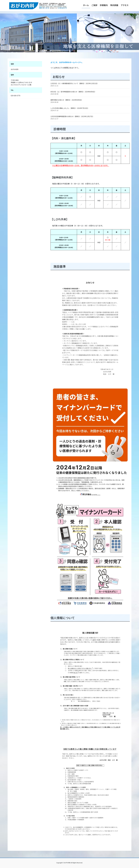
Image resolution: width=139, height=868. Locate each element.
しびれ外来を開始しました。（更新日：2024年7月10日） (70, 108)
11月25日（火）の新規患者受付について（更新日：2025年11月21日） (75, 83)
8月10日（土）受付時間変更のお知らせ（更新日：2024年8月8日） (73, 92)
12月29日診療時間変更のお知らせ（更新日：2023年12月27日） (72, 116)
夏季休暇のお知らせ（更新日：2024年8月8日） (67, 100)
